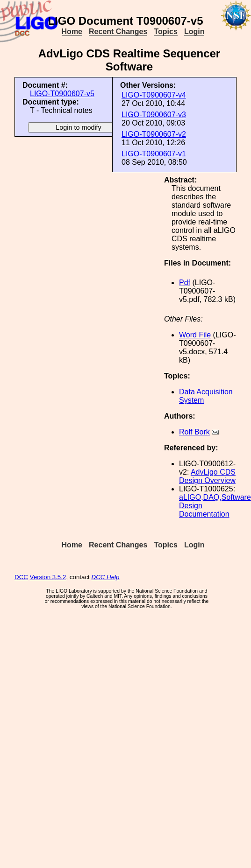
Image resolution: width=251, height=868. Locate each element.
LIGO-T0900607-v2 (154, 134)
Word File (195, 335)
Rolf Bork (194, 432)
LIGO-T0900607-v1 (154, 154)
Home (72, 31)
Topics (165, 31)
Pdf (185, 283)
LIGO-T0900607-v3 (154, 115)
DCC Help (106, 577)
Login (194, 31)
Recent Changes (118, 31)
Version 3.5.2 (48, 577)
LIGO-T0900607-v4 (154, 95)
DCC (21, 577)
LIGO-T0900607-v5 (62, 94)
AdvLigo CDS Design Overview (207, 476)
